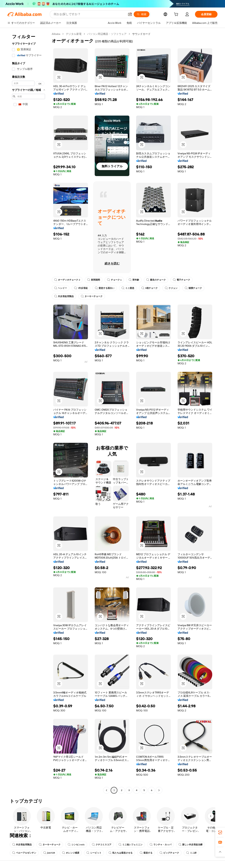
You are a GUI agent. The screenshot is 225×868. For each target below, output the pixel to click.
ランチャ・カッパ (160, 845)
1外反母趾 (81, 288)
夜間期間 (94, 280)
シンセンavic (76, 845)
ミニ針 (191, 853)
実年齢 (134, 280)
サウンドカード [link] (141, 34)
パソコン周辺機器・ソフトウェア (107, 34)
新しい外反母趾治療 (190, 845)
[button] (130, 14)
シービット (94, 853)
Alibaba (56, 34)
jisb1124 (49, 853)
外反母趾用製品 (64, 296)
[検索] (142, 14)
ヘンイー (61, 288)
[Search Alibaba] (89, 14)
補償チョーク (193, 288)
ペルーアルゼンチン (24, 853)
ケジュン (171, 288)
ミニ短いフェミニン (130, 845)
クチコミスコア (102, 845)
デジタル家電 (74, 34)
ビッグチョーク (169, 853)
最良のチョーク (156, 280)
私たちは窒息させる (121, 853)
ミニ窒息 (128, 288)
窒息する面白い (105, 288)
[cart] (177, 15)
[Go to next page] (159, 790)
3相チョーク (150, 288)
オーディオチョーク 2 (67, 280)
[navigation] (28, 413)
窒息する (146, 853)
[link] (220, 832)
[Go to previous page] (106, 790)
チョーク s (114, 280)
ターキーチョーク (92, 296)
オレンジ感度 (71, 853)
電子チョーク (181, 280)
